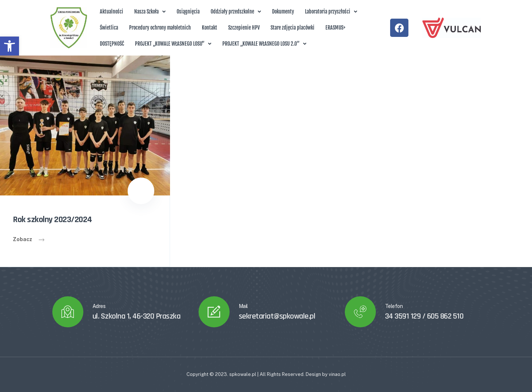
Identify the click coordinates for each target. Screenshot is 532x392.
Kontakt (210, 28)
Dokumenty (283, 12)
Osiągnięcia (188, 12)
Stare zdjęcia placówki (293, 28)
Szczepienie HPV (244, 28)
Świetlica (109, 28)
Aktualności (112, 12)
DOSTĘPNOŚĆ (112, 44)
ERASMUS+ (335, 28)
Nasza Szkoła (150, 12)
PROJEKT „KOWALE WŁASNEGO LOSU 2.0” (264, 44)
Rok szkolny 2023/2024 (52, 220)
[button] (10, 46)
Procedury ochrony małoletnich (160, 28)
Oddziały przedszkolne (236, 12)
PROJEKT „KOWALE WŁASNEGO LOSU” (173, 44)
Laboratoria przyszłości (331, 12)
